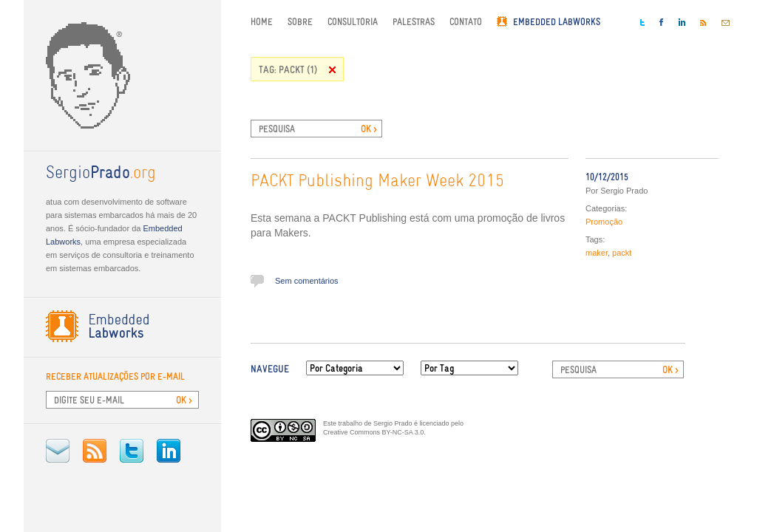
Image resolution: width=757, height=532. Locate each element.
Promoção (604, 222)
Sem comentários (307, 281)
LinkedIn (169, 451)
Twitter (132, 451)
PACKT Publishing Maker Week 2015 (377, 182)
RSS (95, 451)
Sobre (300, 22)
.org (101, 174)
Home (262, 22)
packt (622, 253)
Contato (466, 22)
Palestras (414, 22)
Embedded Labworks (557, 22)
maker (597, 253)
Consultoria (353, 22)
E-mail (58, 451)
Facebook (662, 22)
